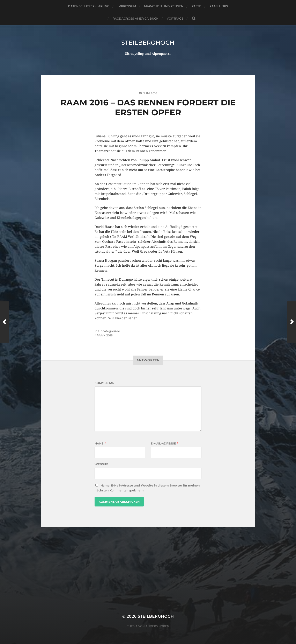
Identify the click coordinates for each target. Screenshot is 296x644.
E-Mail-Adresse (164, 443)
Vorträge (175, 19)
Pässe (196, 6)
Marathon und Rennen (164, 6)
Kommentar (104, 383)
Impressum (127, 6)
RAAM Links (219, 6)
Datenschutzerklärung (89, 6)
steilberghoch (148, 43)
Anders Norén (157, 626)
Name (100, 443)
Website (101, 464)
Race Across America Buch (136, 19)
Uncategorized (109, 331)
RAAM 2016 (105, 335)
